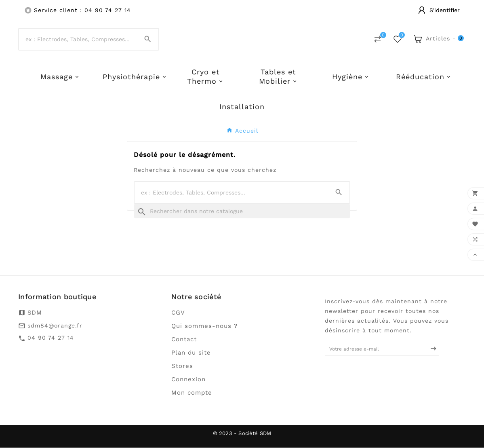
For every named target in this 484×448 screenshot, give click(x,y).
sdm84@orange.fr (55, 326)
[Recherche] (242, 211)
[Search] (148, 39)
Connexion (188, 380)
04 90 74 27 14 (51, 338)
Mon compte (192, 393)
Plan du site (191, 353)
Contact (184, 340)
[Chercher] (78, 40)
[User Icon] (439, 10)
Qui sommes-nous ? (204, 326)
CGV (178, 313)
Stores (182, 366)
